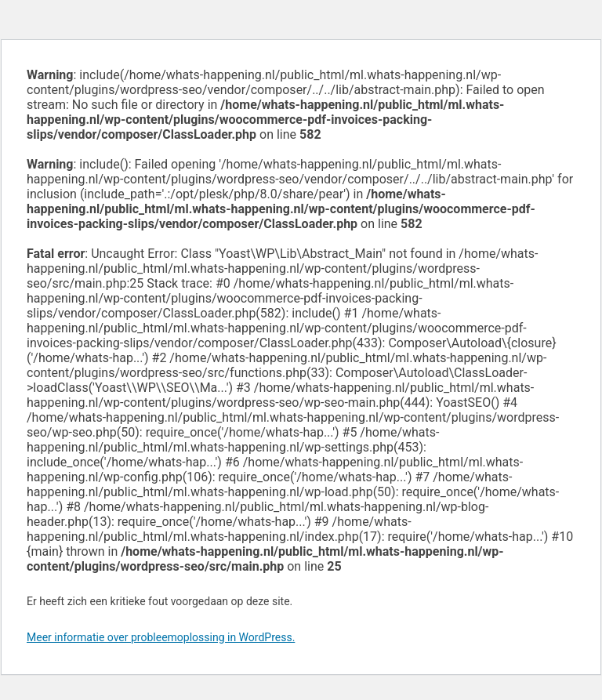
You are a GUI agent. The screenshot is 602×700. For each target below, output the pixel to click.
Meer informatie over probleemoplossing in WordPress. (161, 637)
